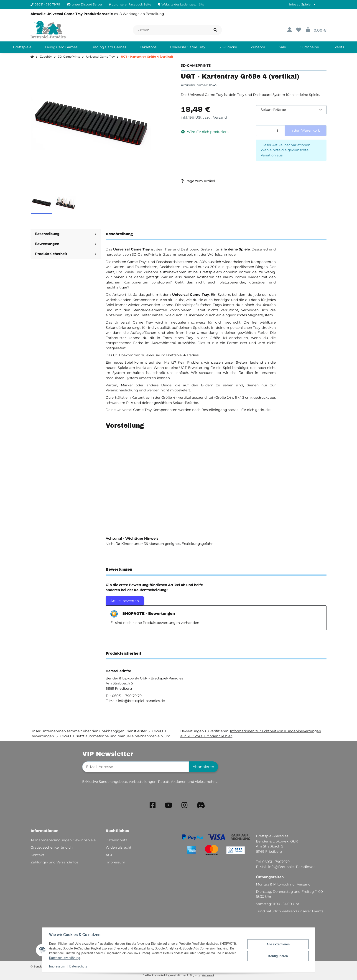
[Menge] (270, 131)
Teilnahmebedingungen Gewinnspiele (63, 840)
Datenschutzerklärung (65, 958)
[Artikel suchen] (215, 30)
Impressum (57, 966)
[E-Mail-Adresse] (136, 767)
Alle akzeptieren (278, 944)
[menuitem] (22, 47)
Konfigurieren (278, 956)
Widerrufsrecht (119, 847)
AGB (110, 855)
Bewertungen (66, 244)
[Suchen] (171, 30)
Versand (220, 117)
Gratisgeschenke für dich (52, 847)
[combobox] (291, 110)
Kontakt (37, 855)
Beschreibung (66, 234)
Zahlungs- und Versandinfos (54, 862)
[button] (302, 5)
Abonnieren (203, 767)
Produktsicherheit (66, 254)
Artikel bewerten (125, 601)
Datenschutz (79, 966)
